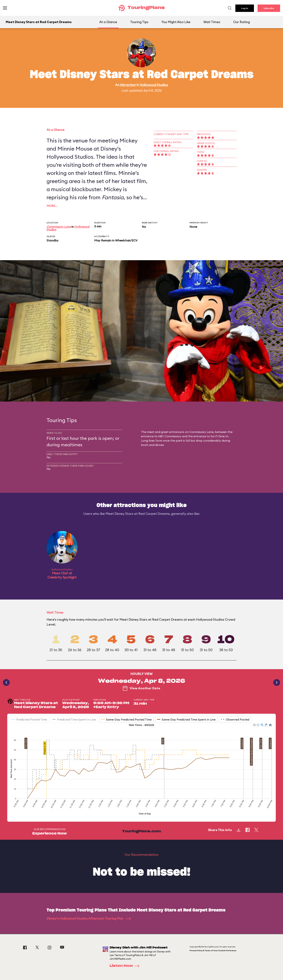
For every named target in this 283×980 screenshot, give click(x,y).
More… (52, 206)
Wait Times (212, 22)
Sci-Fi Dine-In (219, 436)
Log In (245, 8)
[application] (141, 770)
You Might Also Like (176, 22)
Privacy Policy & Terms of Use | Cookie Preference (213, 951)
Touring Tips (139, 22)
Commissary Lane (59, 227)
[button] (254, 725)
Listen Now (126, 966)
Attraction (128, 85)
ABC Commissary (170, 436)
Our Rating (241, 22)
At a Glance (108, 22)
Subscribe (269, 8)
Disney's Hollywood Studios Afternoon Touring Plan (89, 918)
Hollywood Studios (154, 85)
